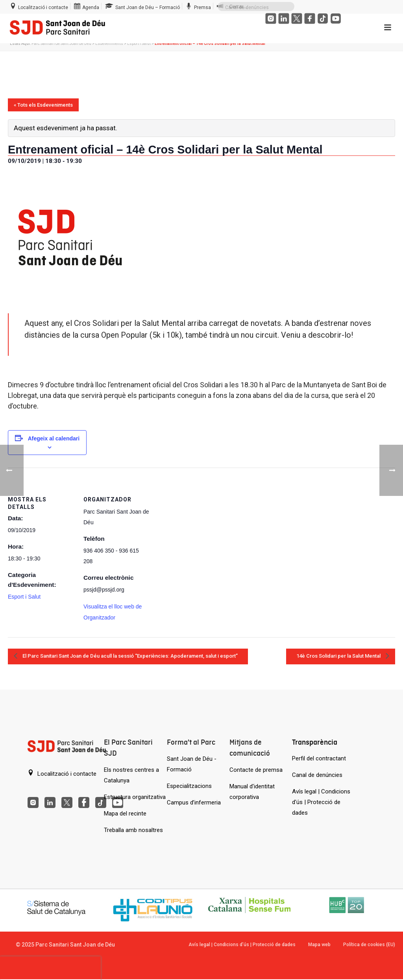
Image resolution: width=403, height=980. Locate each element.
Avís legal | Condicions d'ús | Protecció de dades (321, 802)
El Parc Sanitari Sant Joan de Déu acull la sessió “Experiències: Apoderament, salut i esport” (129, 656)
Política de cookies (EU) (369, 945)
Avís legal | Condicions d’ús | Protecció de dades (242, 945)
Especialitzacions (189, 786)
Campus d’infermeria (194, 802)
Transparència (315, 742)
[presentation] (50, 968)
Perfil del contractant (319, 758)
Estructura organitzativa (135, 797)
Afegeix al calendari (54, 438)
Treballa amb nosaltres (133, 830)
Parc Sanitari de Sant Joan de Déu (61, 43)
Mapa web (319, 945)
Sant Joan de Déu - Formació (192, 764)
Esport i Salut (139, 43)
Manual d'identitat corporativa (252, 792)
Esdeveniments (109, 43)
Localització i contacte (62, 773)
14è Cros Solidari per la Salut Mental (339, 656)
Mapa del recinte (125, 814)
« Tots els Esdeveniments (43, 105)
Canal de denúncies (317, 775)
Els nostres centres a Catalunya (131, 775)
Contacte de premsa (256, 770)
